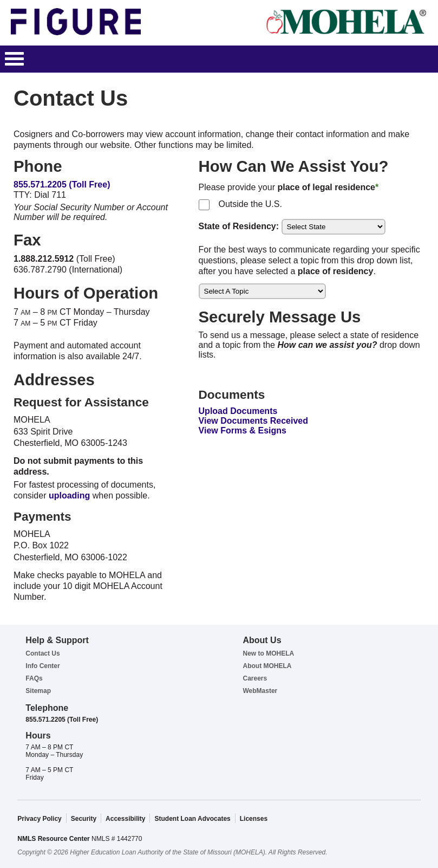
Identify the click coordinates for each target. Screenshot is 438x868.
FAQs (34, 678)
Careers (255, 678)
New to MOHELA (268, 653)
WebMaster (260, 691)
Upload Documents (238, 411)
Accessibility (125, 819)
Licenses (254, 819)
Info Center (43, 666)
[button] (14, 59)
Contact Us (43, 653)
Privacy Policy (39, 819)
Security (84, 819)
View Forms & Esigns (243, 430)
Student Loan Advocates (192, 819)
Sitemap (38, 691)
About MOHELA (267, 666)
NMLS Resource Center (54, 839)
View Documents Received (253, 421)
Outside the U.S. (248, 204)
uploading (69, 495)
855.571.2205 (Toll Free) (62, 184)
